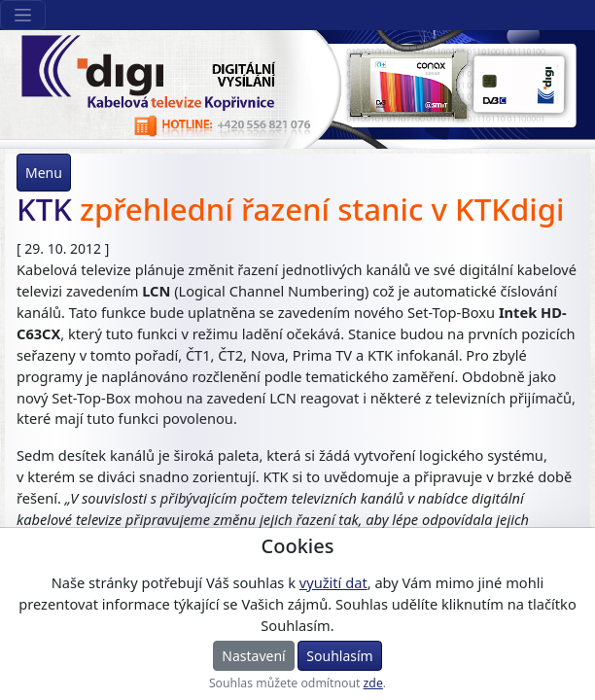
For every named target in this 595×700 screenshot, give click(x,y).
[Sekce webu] (23, 15)
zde (373, 683)
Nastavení (253, 656)
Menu (44, 173)
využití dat (333, 582)
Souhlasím (339, 656)
